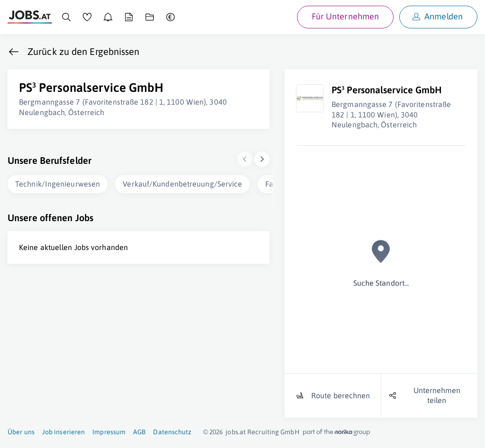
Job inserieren (63, 432)
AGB (139, 432)
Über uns (21, 432)
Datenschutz (172, 432)
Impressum (109, 432)
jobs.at (236, 432)
